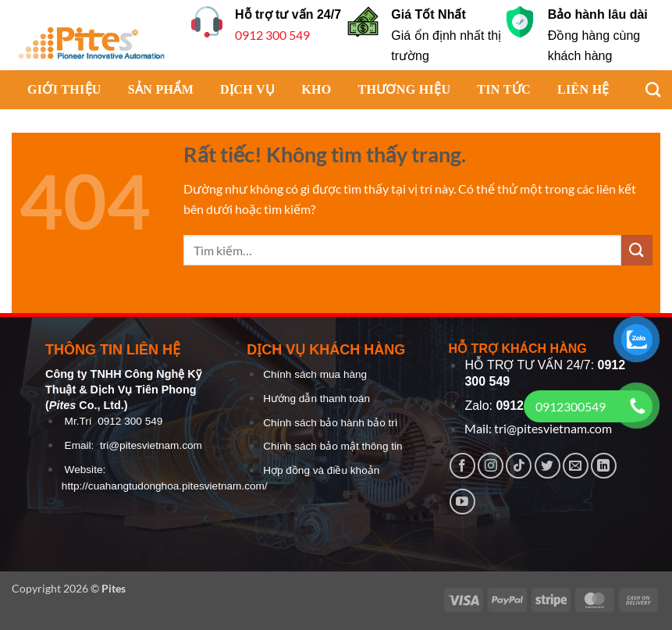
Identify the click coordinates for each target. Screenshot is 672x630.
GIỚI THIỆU (64, 89)
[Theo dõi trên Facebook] (462, 466)
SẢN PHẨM (161, 89)
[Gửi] (637, 250)
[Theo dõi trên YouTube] (462, 502)
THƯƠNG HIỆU (404, 89)
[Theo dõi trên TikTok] (519, 466)
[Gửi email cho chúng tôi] (576, 466)
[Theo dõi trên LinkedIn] (604, 466)
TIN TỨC (504, 89)
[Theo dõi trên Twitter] (548, 466)
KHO (316, 89)
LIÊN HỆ (583, 89)
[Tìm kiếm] (645, 89)
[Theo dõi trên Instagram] (491, 466)
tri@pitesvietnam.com (151, 445)
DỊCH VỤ (247, 89)
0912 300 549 (272, 35)
